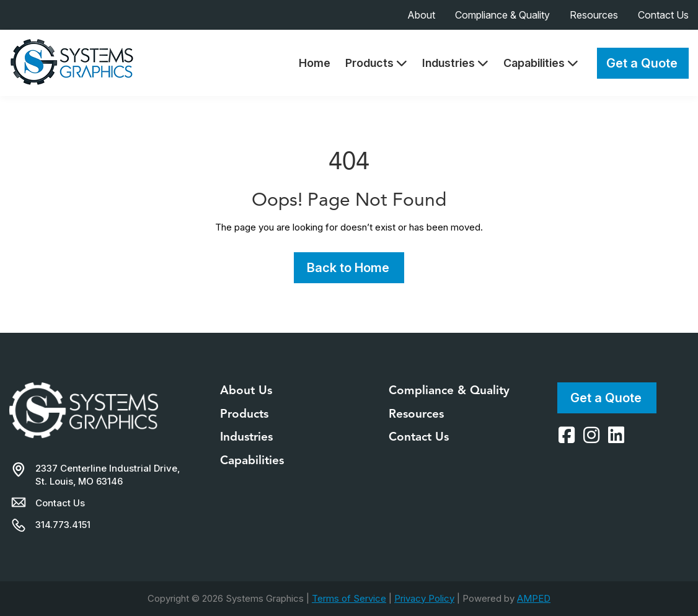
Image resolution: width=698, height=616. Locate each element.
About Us (246, 390)
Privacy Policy (424, 598)
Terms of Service (349, 598)
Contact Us (663, 15)
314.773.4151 (63, 525)
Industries (455, 63)
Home (315, 63)
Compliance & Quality (502, 15)
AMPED (534, 598)
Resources (594, 15)
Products (376, 63)
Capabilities (541, 63)
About (421, 15)
